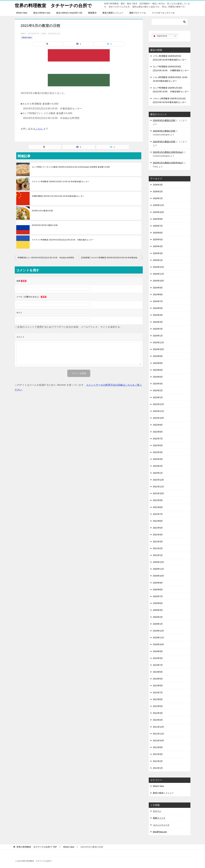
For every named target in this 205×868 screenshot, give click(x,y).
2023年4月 (158, 384)
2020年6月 (158, 603)
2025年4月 (158, 246)
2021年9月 (158, 500)
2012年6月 (158, 699)
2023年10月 (158, 349)
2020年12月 (158, 562)
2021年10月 (158, 493)
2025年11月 (158, 205)
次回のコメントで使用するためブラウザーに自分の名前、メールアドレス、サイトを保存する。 (70, 327)
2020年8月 (158, 590)
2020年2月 (158, 617)
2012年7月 (158, 693)
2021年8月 (158, 507)
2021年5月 (158, 528)
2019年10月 (158, 644)
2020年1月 (158, 624)
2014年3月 (158, 658)
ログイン (157, 811)
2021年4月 (158, 535)
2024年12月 (158, 267)
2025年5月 (158, 240)
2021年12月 (158, 480)
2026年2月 (158, 192)
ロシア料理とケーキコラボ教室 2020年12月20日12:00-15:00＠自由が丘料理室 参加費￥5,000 (71, 167)
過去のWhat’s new (42, 13)
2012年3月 (158, 713)
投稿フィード (159, 818)
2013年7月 (158, 665)
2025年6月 (158, 233)
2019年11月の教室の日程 (42, 211)
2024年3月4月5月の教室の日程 (45, 225)
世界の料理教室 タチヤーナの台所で (53, 5)
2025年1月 (158, 260)
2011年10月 (158, 741)
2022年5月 (158, 445)
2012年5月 (158, 706)
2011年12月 (158, 727)
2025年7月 (158, 226)
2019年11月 (158, 638)
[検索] (170, 22)
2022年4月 (158, 452)
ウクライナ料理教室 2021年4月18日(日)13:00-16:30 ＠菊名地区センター (63, 240)
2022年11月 (158, 411)
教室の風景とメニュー (113, 13)
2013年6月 (158, 672)
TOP (37, 847)
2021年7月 (158, 514)
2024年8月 (158, 294)
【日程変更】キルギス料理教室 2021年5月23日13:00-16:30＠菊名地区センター (112, 258)
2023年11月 (158, 342)
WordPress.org (160, 832)
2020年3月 (158, 610)
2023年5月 (158, 377)
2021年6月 (158, 521)
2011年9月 (158, 747)
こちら (39, 129)
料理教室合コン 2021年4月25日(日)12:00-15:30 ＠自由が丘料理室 (46, 258)
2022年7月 (158, 439)
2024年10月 (158, 281)
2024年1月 (158, 336)
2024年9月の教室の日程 (164, 120)
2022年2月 (158, 466)
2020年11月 (158, 569)
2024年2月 (158, 329)
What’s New (22, 13)
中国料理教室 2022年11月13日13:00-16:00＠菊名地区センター (58, 196)
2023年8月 (158, 363)
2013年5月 (158, 679)
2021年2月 (158, 548)
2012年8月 (158, 686)
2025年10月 (158, 212)
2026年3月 (158, 185)
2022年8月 (158, 432)
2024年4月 (158, 315)
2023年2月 (158, 390)
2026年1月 (158, 198)
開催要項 (92, 13)
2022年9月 (158, 425)
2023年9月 (158, 356)
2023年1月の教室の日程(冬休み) (168, 152)
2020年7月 (158, 596)
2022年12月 (158, 404)
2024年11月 (158, 274)
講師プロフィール (138, 13)
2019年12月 (158, 631)
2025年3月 (158, 253)
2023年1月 (158, 397)
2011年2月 (158, 761)
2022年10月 (158, 418)
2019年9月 (158, 651)
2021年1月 (158, 555)
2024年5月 (158, 308)
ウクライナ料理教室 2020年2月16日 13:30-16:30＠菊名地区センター (61, 182)
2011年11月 (158, 734)
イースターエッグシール (163, 13)
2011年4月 (158, 754)
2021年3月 (158, 542)
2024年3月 (158, 322)
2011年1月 (158, 768)
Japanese (160, 36)
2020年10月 (158, 576)
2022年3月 (158, 459)
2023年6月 (158, 370)
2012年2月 (158, 720)
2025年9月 (158, 219)
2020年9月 (158, 583)
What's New (27, 38)
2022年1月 (158, 473)
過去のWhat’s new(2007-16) (69, 13)
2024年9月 (158, 288)
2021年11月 (158, 487)
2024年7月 (158, 301)
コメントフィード (161, 825)
